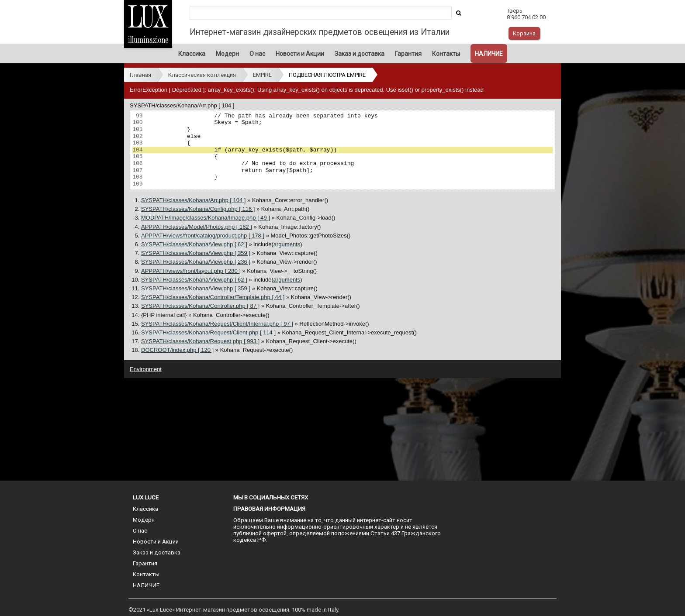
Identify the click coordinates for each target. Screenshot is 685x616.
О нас (257, 54)
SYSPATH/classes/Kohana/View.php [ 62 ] (194, 244)
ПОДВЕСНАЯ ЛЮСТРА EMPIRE (327, 75)
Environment (146, 369)
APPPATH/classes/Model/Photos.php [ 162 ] (197, 227)
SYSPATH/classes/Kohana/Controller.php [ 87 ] (200, 306)
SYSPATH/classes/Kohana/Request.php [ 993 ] (200, 341)
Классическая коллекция (202, 75)
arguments (287, 244)
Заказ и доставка (360, 54)
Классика (192, 54)
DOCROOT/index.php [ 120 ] (177, 350)
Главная (140, 75)
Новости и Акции (300, 54)
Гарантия (408, 54)
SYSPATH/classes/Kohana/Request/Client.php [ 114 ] (208, 332)
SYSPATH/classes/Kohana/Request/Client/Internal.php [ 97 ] (217, 324)
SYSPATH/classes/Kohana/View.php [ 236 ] (196, 262)
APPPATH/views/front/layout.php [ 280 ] (191, 271)
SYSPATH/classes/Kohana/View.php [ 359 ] (196, 253)
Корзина (524, 33)
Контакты (446, 54)
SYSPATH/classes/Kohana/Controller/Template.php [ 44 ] (213, 297)
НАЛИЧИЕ (489, 54)
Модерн (227, 54)
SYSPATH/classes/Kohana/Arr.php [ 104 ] (193, 200)
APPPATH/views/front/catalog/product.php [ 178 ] (203, 236)
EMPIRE (262, 75)
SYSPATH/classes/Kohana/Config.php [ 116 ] (198, 209)
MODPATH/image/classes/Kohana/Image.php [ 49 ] (206, 218)
